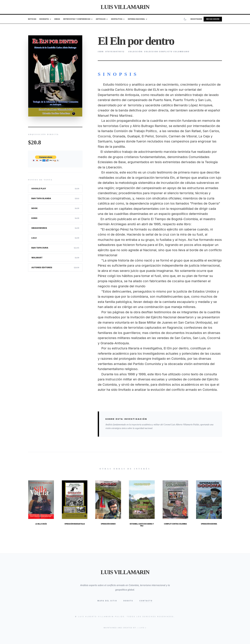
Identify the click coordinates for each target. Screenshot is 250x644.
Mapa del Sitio (107, 601)
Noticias (32, 19)
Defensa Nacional (138, 19)
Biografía (45, 19)
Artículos (102, 19)
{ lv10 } (142, 628)
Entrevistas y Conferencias (78, 19)
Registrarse (196, 19)
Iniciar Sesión (213, 19)
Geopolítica (118, 19)
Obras (57, 19)
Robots (128, 601)
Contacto (146, 601)
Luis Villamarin (125, 7)
